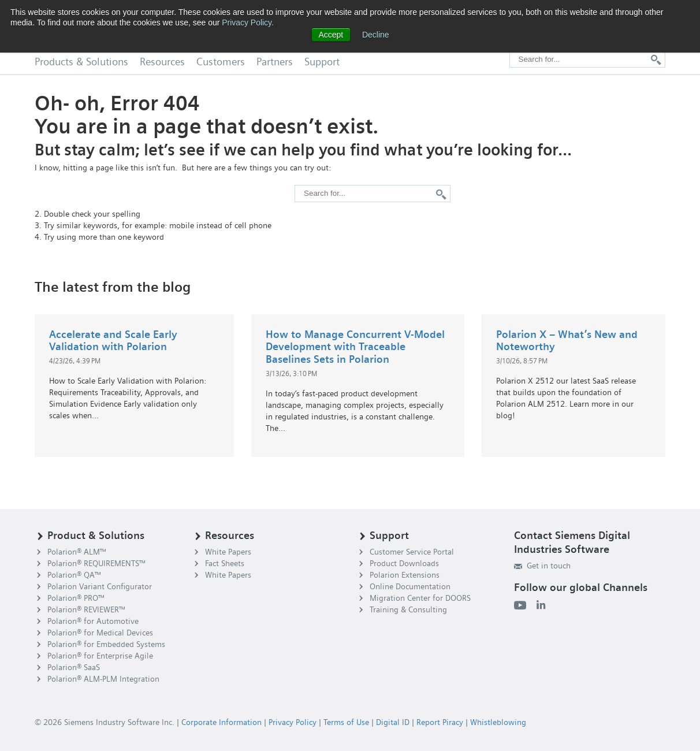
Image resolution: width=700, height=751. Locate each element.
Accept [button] (331, 35)
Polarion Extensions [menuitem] (405, 575)
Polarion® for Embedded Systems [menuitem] (106, 644)
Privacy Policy (293, 722)
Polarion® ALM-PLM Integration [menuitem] (103, 679)
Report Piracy (440, 722)
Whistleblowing (498, 722)
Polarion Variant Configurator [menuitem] (100, 586)
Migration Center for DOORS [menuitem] (420, 598)
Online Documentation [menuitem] (410, 586)
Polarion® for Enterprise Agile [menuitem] (100, 656)
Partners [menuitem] (275, 62)
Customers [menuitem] (221, 62)
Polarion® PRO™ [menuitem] (76, 598)
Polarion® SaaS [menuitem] (74, 667)
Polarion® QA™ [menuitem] (74, 575)
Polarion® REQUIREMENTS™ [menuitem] (96, 563)
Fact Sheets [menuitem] (225, 563)
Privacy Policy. (248, 23)
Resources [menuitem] (162, 62)
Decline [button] (376, 35)
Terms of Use (346, 722)
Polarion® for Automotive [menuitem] (93, 621)
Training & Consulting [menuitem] (408, 609)
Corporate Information (221, 722)
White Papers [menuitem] (228, 552)
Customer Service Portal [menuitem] (412, 552)
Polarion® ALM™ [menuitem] (77, 552)
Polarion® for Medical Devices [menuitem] (100, 633)
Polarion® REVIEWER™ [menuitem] (86, 609)
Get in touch (542, 566)
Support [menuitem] (322, 62)
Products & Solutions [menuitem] (81, 62)
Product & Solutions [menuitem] (96, 536)
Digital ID (393, 722)
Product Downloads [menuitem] (404, 563)
